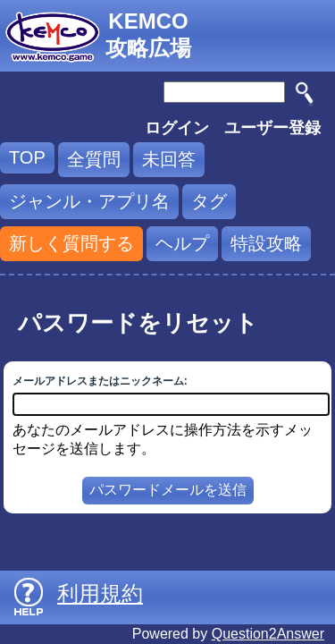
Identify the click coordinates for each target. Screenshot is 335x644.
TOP (27, 157)
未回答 (169, 159)
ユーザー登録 (272, 128)
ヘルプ (182, 243)
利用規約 (100, 593)
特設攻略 (266, 243)
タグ (209, 201)
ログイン (177, 128)
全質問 (94, 159)
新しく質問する (71, 243)
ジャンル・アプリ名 (89, 201)
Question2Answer (268, 634)
